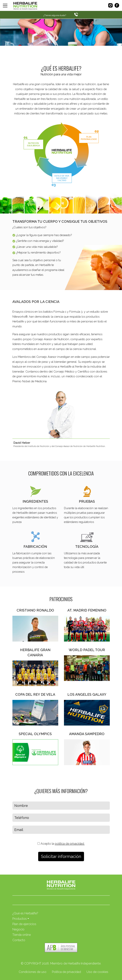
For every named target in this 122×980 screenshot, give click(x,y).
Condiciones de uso (33, 972)
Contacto (19, 940)
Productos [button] (20, 919)
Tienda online (22, 935)
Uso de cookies (97, 972)
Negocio (18, 929)
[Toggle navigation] (5, 6)
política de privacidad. (70, 844)
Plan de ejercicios (24, 924)
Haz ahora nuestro (35, 52)
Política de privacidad (66, 972)
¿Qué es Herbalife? (25, 913)
